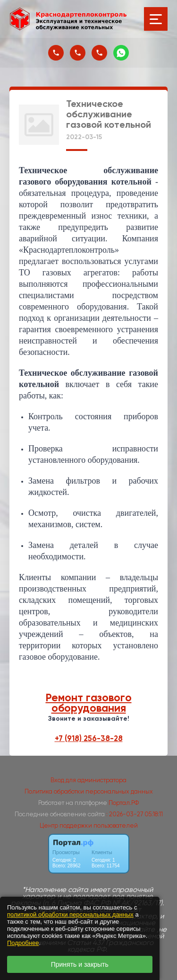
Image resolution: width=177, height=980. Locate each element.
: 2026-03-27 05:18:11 (135, 814)
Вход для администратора (88, 780)
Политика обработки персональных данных (89, 791)
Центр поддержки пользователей (89, 825)
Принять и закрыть (80, 964)
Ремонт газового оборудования (89, 703)
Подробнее (23, 943)
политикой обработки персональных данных (70, 914)
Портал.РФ (124, 803)
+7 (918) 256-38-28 (89, 738)
